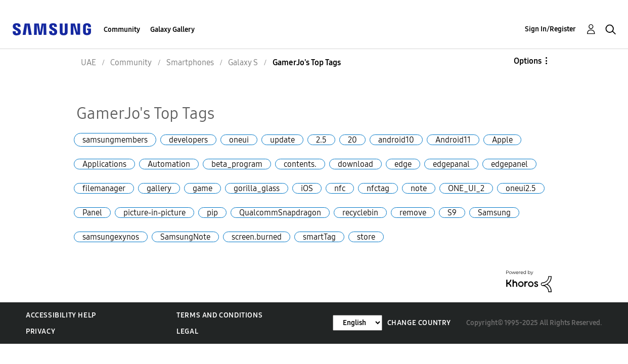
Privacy (40, 331)
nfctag (378, 188)
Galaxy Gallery (172, 30)
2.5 (321, 140)
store (366, 237)
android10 (396, 140)
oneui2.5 (521, 188)
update (282, 140)
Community (122, 30)
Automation (169, 164)
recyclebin (360, 213)
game (203, 188)
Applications (104, 164)
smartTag (319, 237)
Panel (92, 213)
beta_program (237, 164)
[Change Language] (357, 323)
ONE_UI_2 (466, 188)
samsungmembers (115, 140)
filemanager (104, 188)
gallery (159, 188)
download (355, 164)
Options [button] (528, 61)
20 (352, 140)
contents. (300, 164)
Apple (502, 140)
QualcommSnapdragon (280, 213)
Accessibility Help (61, 315)
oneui (239, 140)
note (419, 188)
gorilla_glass (257, 188)
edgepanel (509, 164)
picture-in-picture (154, 213)
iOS (307, 188)
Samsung (494, 213)
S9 (452, 213)
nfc (340, 188)
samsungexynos (111, 237)
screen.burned (257, 237)
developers (188, 140)
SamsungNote (185, 237)
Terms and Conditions (219, 315)
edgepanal (451, 164)
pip (212, 213)
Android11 (453, 140)
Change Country (419, 323)
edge (403, 164)
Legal (187, 331)
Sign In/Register (550, 29)
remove (413, 213)
